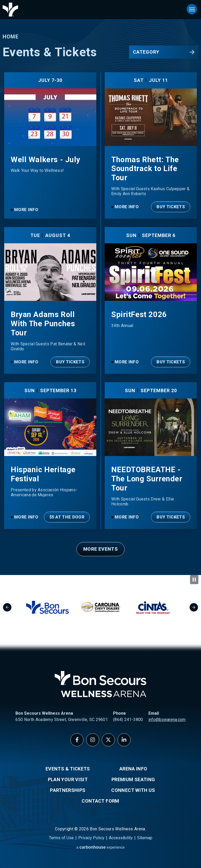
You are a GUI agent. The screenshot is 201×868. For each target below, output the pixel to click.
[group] (58, 607)
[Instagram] (93, 740)
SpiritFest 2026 (139, 314)
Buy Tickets (171, 207)
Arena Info (133, 769)
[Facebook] (77, 740)
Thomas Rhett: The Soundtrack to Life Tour (145, 169)
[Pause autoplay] (194, 580)
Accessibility (121, 838)
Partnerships (68, 790)
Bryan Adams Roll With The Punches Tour (43, 324)
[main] (100, 288)
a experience (101, 847)
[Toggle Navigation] (192, 9)
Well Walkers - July (46, 160)
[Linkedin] (124, 740)
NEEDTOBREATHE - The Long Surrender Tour (147, 479)
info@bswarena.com (167, 720)
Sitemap (145, 838)
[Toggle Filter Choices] (164, 52)
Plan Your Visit (68, 779)
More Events (100, 549)
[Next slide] (194, 607)
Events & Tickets (68, 769)
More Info (26, 210)
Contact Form (100, 801)
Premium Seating (133, 779)
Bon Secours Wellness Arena (10, 10)
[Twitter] (108, 740)
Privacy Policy (91, 838)
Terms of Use (61, 838)
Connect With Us (133, 790)
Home (11, 37)
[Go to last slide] (7, 607)
